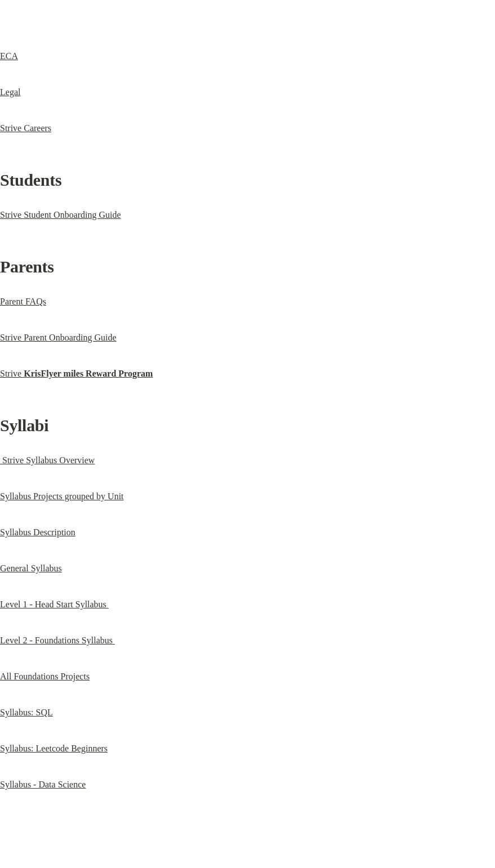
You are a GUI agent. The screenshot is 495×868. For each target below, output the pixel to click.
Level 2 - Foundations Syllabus (57, 640)
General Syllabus (31, 568)
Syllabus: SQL (26, 712)
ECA (9, 56)
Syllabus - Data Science (43, 784)
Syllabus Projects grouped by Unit (62, 496)
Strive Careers (26, 128)
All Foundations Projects (45, 676)
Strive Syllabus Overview (47, 460)
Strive (76, 373)
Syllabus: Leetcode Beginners (54, 748)
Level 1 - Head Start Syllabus (54, 604)
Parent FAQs (23, 301)
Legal (10, 92)
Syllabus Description (38, 532)
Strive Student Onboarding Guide (61, 215)
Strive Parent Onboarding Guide (58, 337)
